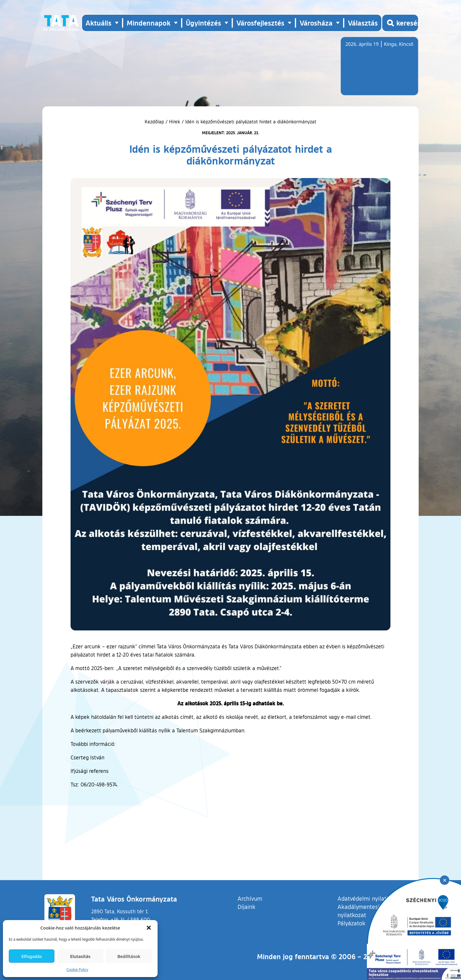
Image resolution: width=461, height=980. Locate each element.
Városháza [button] (316, 23)
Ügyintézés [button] (203, 23)
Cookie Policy (77, 970)
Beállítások (129, 956)
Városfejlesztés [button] (260, 23)
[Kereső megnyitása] (400, 23)
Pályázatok (351, 923)
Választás (363, 23)
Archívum (250, 898)
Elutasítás (80, 956)
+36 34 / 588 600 (130, 919)
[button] (149, 928)
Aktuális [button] (98, 23)
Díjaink (247, 907)
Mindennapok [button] (149, 23)
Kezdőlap (155, 122)
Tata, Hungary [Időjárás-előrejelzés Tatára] (378, 70)
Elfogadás (32, 956)
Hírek (175, 122)
